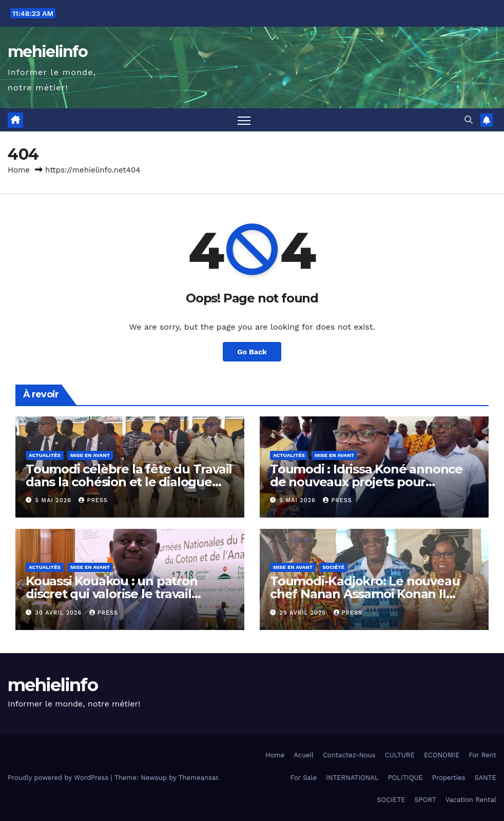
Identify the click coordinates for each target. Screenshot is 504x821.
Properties (449, 778)
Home (19, 170)
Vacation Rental (471, 800)
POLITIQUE (405, 778)
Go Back (252, 352)
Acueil (304, 755)
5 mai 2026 (55, 500)
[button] (469, 120)
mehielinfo (47, 52)
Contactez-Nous (349, 755)
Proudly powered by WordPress (59, 778)
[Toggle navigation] (244, 120)
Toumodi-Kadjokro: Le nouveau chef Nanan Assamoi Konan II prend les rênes (365, 594)
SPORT (425, 800)
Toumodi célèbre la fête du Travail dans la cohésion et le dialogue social (129, 482)
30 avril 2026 (60, 613)
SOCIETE (391, 800)
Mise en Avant (90, 455)
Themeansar (198, 778)
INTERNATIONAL (352, 778)
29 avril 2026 (304, 613)
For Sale (304, 778)
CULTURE (400, 755)
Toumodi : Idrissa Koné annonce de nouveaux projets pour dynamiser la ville (366, 482)
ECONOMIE (442, 755)
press (93, 500)
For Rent (482, 755)
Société (333, 567)
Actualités (45, 455)
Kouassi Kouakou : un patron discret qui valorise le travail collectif (112, 594)
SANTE (486, 778)
